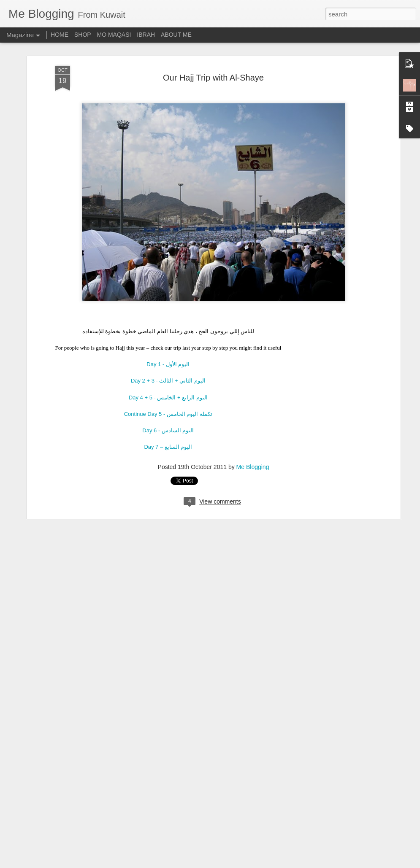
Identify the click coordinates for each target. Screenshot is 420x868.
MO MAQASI (114, 35)
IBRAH (146, 35)
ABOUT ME (176, 35)
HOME (60, 35)
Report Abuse (261, 863)
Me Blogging (253, 459)
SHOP (83, 35)
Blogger (237, 863)
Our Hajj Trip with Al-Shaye (213, 69)
